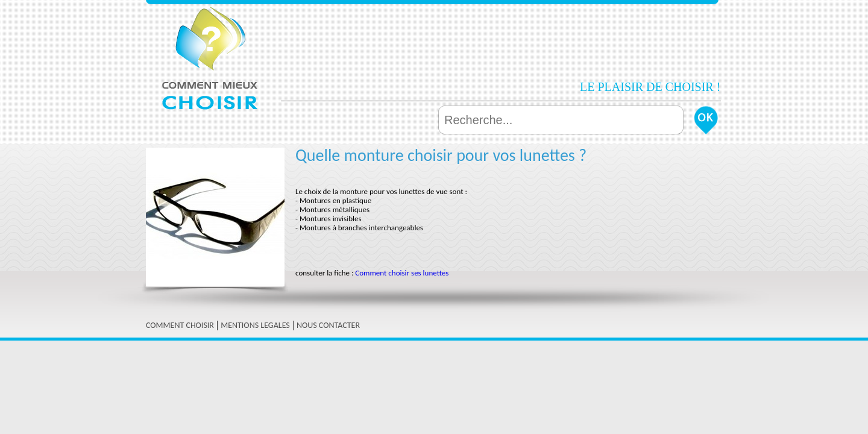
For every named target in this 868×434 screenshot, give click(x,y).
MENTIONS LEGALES (255, 325)
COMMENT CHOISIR (180, 325)
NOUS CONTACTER (328, 325)
